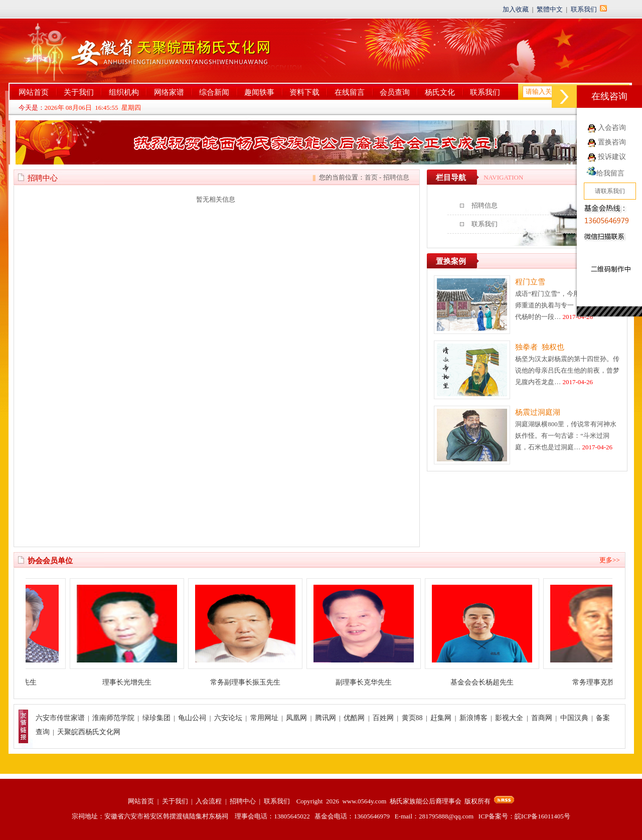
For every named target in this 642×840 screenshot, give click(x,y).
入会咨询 (612, 128)
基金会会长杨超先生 (491, 682)
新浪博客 (473, 718)
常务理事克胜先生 (609, 682)
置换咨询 (612, 142)
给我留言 (605, 173)
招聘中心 (243, 801)
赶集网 (441, 718)
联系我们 (584, 9)
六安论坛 (228, 718)
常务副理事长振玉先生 (254, 682)
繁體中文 (550, 9)
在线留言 (350, 92)
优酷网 (354, 718)
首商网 (542, 718)
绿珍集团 (156, 718)
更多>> (610, 560)
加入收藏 (516, 9)
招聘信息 (396, 177)
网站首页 (34, 92)
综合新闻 (214, 92)
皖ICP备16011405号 (542, 816)
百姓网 (383, 718)
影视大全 (509, 718)
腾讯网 (326, 718)
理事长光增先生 (135, 682)
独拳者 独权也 (540, 347)
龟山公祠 (192, 718)
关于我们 (79, 92)
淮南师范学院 (113, 718)
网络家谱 (169, 92)
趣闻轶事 (259, 92)
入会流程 (209, 801)
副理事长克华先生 (372, 682)
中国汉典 (574, 718)
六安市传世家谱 (60, 718)
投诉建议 (612, 157)
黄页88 (412, 718)
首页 (371, 177)
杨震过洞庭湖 (538, 412)
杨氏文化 (440, 92)
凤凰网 (296, 718)
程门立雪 (530, 282)
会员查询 (395, 92)
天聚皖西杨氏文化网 (89, 732)
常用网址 (264, 718)
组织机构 (124, 92)
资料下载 (304, 92)
